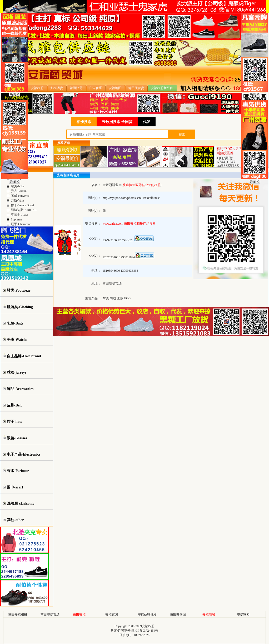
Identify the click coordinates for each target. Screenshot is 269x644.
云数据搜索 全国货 (117, 122)
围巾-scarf (15, 487)
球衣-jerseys (17, 372)
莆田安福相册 (18, 615)
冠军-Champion (21, 224)
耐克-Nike (18, 186)
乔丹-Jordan (19, 191)
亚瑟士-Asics (20, 215)
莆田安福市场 (50, 615)
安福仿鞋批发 (147, 615)
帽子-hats (14, 422)
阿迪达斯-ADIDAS (24, 210)
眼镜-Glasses (17, 438)
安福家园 (112, 615)
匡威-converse (20, 196)
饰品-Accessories (20, 389)
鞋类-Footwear (19, 290)
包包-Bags (15, 323)
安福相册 (148, 626)
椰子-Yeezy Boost (22, 205)
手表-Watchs (17, 340)
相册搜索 (84, 122)
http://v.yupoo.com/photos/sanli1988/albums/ (131, 198)
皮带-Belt (14, 405)
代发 (147, 122)
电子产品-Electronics (24, 454)
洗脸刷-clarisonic (21, 504)
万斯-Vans (18, 200)
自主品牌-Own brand (24, 356)
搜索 (182, 135)
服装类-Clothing (20, 307)
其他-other (15, 520)
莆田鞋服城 (178, 615)
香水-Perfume (18, 471)
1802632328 (142, 635)
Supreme (16, 219)
